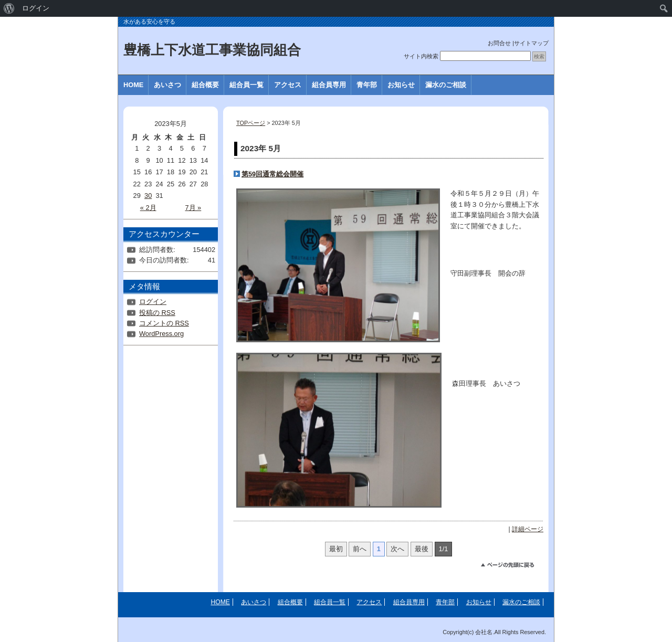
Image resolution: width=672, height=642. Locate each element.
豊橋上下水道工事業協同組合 (212, 50)
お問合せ (499, 43)
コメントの (164, 323)
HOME (133, 85)
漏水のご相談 (446, 85)
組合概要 (205, 85)
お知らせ (401, 85)
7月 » (193, 208)
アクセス (288, 85)
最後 (422, 549)
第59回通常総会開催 (272, 174)
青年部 (367, 85)
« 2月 (148, 208)
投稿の (157, 313)
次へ (397, 549)
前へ (360, 549)
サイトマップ (531, 43)
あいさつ (167, 85)
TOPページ (251, 123)
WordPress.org (161, 334)
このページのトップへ (512, 566)
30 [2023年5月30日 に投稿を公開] (148, 196)
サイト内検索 (421, 56)
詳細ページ (528, 529)
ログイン (153, 302)
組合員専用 (329, 85)
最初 (336, 549)
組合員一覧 (246, 85)
